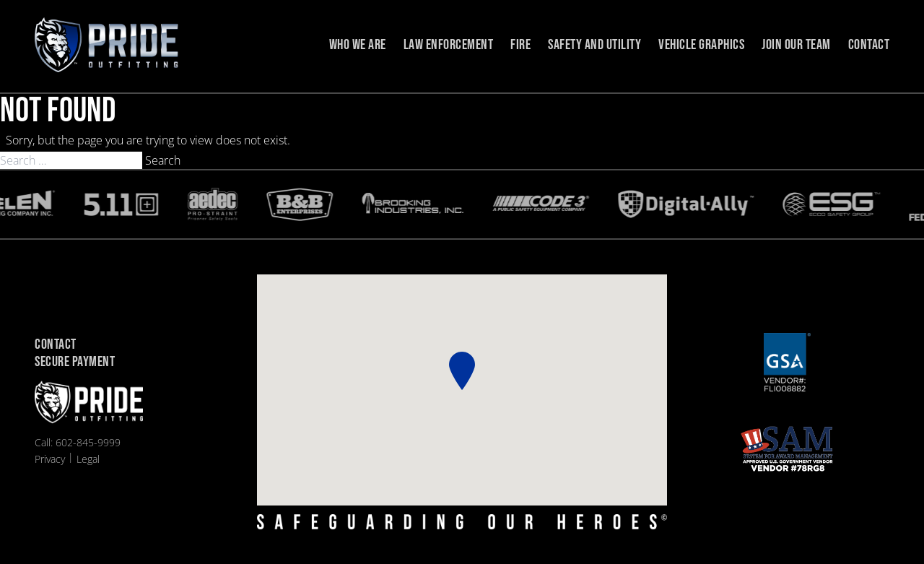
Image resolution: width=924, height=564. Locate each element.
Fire (520, 45)
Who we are (358, 45)
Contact (869, 45)
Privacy (50, 459)
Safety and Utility (594, 45)
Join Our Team (796, 45)
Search (163, 160)
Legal (88, 459)
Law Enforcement (449, 45)
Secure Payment (75, 363)
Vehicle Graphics (701, 45)
